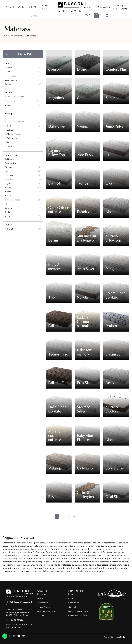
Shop (71, 594)
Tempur (8, 84)
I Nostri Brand (75, 603)
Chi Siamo (41, 594)
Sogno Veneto (11, 80)
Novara (8, 196)
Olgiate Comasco (13, 200)
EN (90, 15)
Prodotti (10, 7)
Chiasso (8, 167)
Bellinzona (10, 159)
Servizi (40, 598)
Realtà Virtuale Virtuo (46, 611)
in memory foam (12, 134)
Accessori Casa (18, 36)
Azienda (33, 7)
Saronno (9, 208)
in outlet (9, 229)
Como (8, 171)
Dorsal (8, 72)
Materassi (32, 36)
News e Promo (43, 607)
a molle (8, 118)
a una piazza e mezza (15, 97)
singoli (8, 105)
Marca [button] (8, 63)
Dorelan (8, 68)
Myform (8, 146)
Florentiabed (11, 76)
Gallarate (9, 175)
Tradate (8, 212)
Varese (8, 216)
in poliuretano (11, 138)
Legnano (9, 179)
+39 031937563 (16, 620)
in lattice (9, 130)
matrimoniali (10, 101)
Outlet (22, 7)
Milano (8, 188)
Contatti (35, 16)
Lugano (8, 184)
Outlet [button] (8, 225)
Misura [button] (8, 93)
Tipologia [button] (10, 113)
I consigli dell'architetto (120, 7)
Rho (7, 204)
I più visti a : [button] (11, 155)
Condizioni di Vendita (78, 616)
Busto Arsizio (11, 163)
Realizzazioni (104, 7)
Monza (8, 192)
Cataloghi (73, 607)
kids (7, 142)
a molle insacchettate (15, 122)
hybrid (8, 126)
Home (7, 36)
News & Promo (45, 7)
